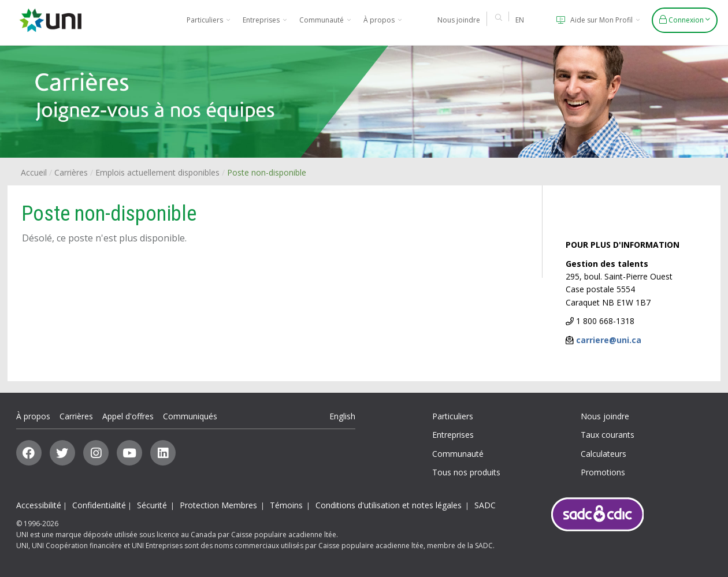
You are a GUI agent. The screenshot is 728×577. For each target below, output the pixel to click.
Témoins (286, 505)
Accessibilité (39, 505)
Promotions (603, 472)
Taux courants (608, 435)
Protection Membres (218, 505)
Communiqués (190, 416)
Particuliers (208, 20)
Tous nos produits (466, 472)
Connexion (685, 20)
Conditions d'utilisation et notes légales (389, 505)
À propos (382, 20)
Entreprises (265, 20)
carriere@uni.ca (609, 340)
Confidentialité (99, 505)
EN (520, 20)
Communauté (325, 20)
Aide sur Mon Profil (596, 20)
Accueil (34, 172)
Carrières (71, 172)
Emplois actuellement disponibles (157, 172)
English (342, 416)
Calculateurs (603, 454)
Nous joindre (459, 20)
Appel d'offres (128, 416)
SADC (485, 505)
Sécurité (152, 505)
